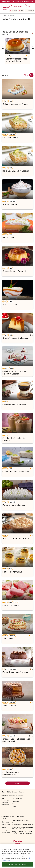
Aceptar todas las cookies (17, 865)
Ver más (17, 783)
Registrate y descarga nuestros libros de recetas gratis (17, 2)
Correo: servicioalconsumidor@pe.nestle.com (23, 824)
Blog (21, 11)
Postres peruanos (7, 830)
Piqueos (4, 827)
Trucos (14, 806)
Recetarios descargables (5, 803)
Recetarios (30, 11)
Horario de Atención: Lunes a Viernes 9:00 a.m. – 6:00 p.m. (23, 828)
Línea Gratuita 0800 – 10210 (20, 820)
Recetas (13, 11)
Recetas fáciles (6, 833)
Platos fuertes (6, 822)
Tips (13, 804)
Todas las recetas (9, 16)
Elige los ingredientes (5, 799)
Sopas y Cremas (6, 825)
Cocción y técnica (17, 798)
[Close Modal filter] (31, 75)
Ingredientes (15, 801)
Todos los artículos (17, 796)
